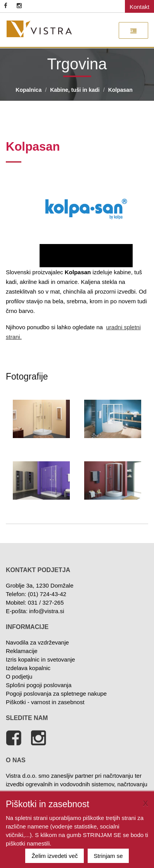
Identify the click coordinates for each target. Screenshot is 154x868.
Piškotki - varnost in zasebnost (45, 702)
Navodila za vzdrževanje (37, 642)
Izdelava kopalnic (28, 668)
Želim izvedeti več (55, 856)
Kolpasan (120, 90)
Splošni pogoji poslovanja (39, 685)
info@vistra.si (47, 611)
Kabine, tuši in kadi (75, 90)
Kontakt (139, 7)
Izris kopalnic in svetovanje (40, 659)
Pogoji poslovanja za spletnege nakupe (56, 694)
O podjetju (19, 676)
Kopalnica (29, 90)
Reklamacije (22, 651)
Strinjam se (108, 856)
